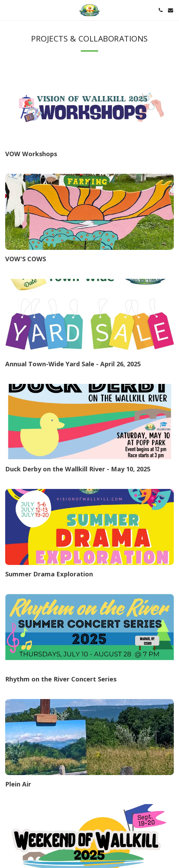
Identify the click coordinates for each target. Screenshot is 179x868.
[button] (8, 10)
